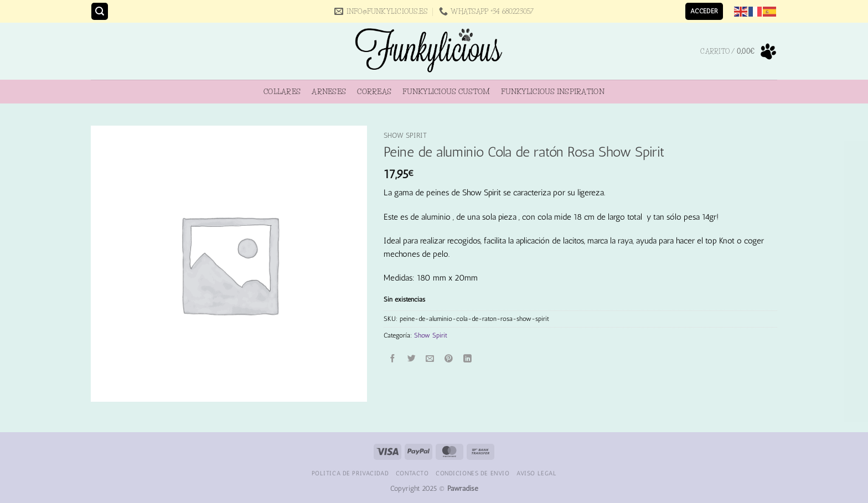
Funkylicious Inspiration (552, 91)
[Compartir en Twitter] (412, 359)
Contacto (412, 473)
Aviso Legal (536, 473)
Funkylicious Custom (446, 91)
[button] (100, 11)
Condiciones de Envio (472, 473)
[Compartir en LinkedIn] (467, 359)
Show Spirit (405, 135)
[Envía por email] (430, 359)
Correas (374, 91)
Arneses (329, 91)
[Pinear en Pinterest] (449, 359)
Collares (282, 91)
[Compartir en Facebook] (393, 359)
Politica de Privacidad (350, 473)
